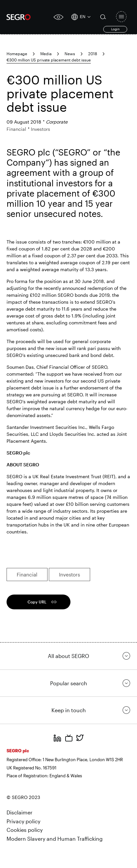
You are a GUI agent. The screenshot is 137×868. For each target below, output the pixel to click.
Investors (69, 575)
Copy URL (37, 602)
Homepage (17, 54)
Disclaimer (20, 812)
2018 (93, 54)
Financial (27, 575)
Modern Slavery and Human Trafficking (55, 839)
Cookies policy (25, 830)
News (70, 54)
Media (46, 54)
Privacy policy (23, 821)
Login (115, 29)
